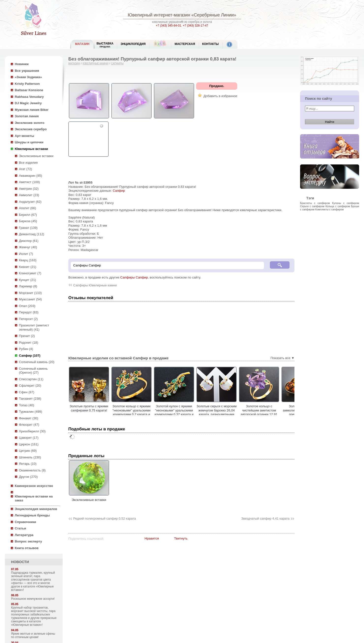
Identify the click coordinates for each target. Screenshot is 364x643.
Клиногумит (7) (30, 273)
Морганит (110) (30, 293)
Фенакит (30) (29, 418)
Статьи (20, 528)
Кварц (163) (28, 260)
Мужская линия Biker (32, 110)
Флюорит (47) (29, 425)
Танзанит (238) (30, 399)
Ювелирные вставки (31, 149)
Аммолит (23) (29, 195)
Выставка (105, 45)
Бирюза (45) (28, 221)
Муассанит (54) (30, 299)
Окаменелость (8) (32, 470)
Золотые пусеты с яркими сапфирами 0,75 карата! (89, 408)
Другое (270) (28, 477)
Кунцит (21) (28, 280)
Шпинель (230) (30, 457)
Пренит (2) (27, 336)
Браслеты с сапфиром (315, 203)
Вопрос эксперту (28, 541)
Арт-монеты (24, 136)
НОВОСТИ (20, 562)
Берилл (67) (28, 215)
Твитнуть (181, 538)
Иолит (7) (26, 254)
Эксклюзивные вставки (36, 156)
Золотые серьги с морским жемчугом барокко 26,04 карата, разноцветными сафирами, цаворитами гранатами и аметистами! (216, 414)
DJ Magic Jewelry (28, 103)
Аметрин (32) (29, 189)
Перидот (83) (29, 312)
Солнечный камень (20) (37, 362)
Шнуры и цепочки (29, 142)
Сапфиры (117, 64)
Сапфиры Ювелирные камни (95, 285)
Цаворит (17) (29, 438)
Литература (24, 535)
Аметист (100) (29, 182)
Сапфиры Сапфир (134, 277)
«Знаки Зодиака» (28, 77)
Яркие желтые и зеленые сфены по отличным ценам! (33, 635)
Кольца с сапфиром (338, 206)
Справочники (25, 522)
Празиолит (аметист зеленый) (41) (34, 327)
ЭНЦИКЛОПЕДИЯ (133, 44)
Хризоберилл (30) (32, 431)
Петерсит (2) (28, 319)
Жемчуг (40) (28, 247)
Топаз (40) (27, 405)
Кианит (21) (28, 267)
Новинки (22, 64)
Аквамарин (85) (30, 176)
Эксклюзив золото (29, 123)
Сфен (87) (27, 392)
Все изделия (28, 163)
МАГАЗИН (82, 44)
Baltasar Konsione (29, 90)
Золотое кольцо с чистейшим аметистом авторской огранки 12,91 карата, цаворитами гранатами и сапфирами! (259, 414)
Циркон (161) (29, 444)
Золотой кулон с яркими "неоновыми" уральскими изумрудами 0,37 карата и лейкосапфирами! (174, 412)
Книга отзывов (27, 548)
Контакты (211, 44)
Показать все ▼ (283, 358)
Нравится (152, 538)
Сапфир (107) (30, 356)
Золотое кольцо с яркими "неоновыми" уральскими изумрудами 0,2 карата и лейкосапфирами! (131, 412)
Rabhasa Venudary (29, 97)
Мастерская (185, 44)
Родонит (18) (29, 343)
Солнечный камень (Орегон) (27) (33, 371)
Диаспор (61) (29, 241)
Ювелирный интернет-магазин (159, 15)
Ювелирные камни (95, 64)
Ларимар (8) (28, 286)
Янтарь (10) (28, 464)
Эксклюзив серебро (31, 129)
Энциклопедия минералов (36, 509)
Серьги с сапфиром (312, 206)
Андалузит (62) (30, 202)
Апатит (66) (28, 208)
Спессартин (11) (31, 379)
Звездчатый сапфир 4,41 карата (265, 519)
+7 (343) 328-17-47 (196, 26)
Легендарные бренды (32, 515)
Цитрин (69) (28, 451)
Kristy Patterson (27, 84)
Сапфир (119, 191)
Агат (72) (26, 169)
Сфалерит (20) (30, 386)
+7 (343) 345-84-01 (168, 26)
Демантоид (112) (32, 234)
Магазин (74, 64)
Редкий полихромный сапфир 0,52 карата (105, 519)
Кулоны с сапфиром (346, 203)
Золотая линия (27, 116)
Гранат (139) (28, 228)
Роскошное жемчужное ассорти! (33, 599)
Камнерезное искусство (34, 486)
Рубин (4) (26, 349)
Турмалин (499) (30, 412)
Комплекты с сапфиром (330, 209)
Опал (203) (27, 306)
